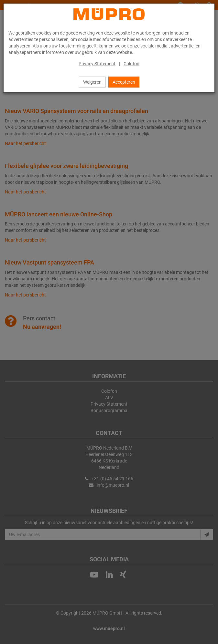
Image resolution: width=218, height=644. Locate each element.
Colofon (131, 64)
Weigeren (92, 82)
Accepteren (124, 82)
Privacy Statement (97, 64)
